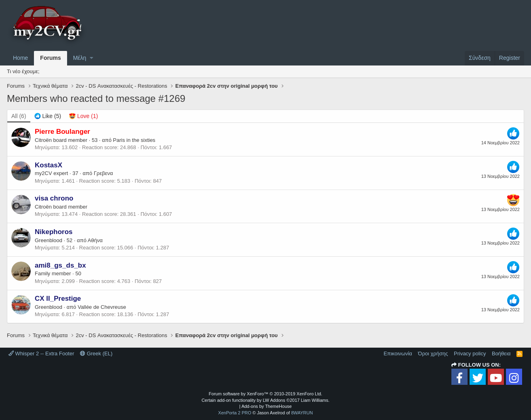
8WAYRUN (302, 413)
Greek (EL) (96, 354)
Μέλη (80, 58)
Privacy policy (470, 354)
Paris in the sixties (134, 140)
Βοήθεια (501, 354)
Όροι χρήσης (433, 354)
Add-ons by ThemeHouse (267, 406)
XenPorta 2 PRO (235, 413)
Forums (50, 58)
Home (20, 58)
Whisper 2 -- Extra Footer (41, 354)
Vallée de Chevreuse (102, 307)
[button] (92, 58)
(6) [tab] (19, 116)
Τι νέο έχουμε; (23, 71)
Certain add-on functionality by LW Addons (266, 400)
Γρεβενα (103, 173)
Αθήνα (95, 240)
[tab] (48, 116)
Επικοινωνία (398, 354)
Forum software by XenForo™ (266, 394)
